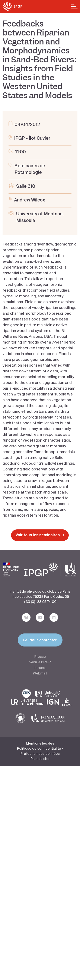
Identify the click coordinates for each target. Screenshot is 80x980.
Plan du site (40, 759)
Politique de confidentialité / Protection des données (40, 751)
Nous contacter (40, 641)
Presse (40, 657)
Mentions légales (40, 744)
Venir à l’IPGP (40, 663)
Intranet (40, 668)
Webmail (40, 674)
